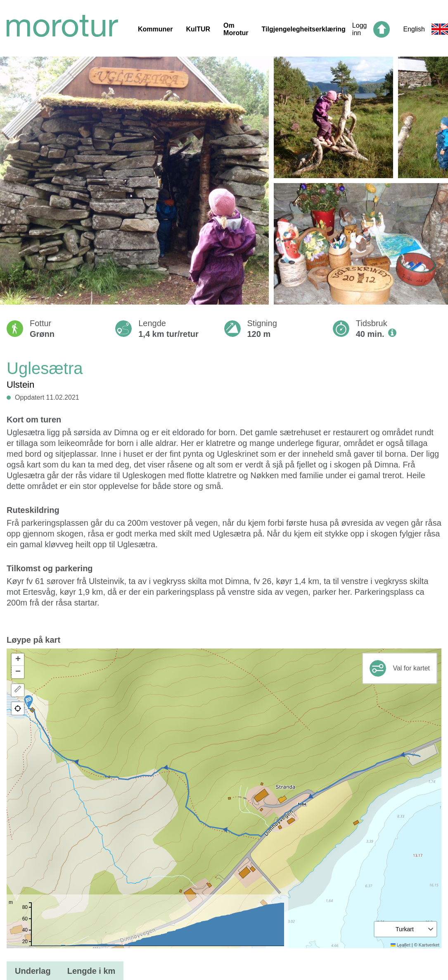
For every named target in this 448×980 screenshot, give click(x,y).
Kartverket (429, 945)
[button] (28, 702)
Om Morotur (236, 29)
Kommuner (155, 29)
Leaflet (401, 945)
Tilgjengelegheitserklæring (304, 29)
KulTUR (198, 29)
